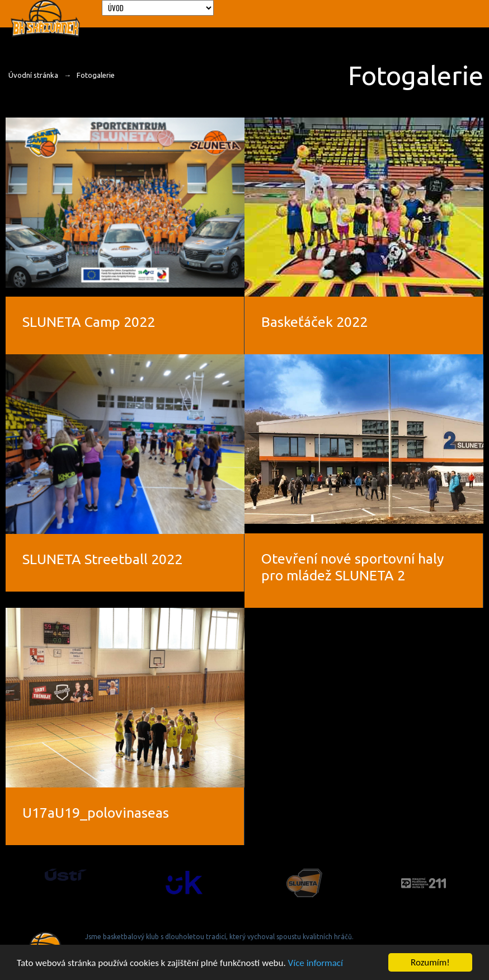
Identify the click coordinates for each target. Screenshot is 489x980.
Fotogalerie (96, 75)
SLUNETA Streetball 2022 (102, 559)
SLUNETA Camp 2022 (89, 322)
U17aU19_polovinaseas (96, 813)
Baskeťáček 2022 (314, 322)
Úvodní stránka (33, 75)
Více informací (316, 963)
